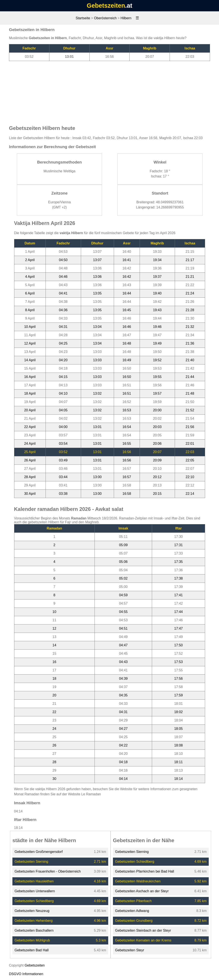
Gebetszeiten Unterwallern (35, 891)
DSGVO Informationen (26, 974)
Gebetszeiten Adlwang (132, 911)
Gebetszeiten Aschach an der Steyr (142, 891)
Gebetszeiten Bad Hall (32, 950)
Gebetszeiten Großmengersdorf (39, 852)
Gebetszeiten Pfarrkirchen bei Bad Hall (145, 871)
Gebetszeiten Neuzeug (32, 911)
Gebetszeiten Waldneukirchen (138, 881)
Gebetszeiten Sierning (31, 862)
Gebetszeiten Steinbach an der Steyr (143, 930)
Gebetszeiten (106, 6)
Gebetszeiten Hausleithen (34, 881)
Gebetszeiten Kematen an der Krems (143, 940)
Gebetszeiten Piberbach (133, 901)
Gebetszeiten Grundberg (134, 921)
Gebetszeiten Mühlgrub (32, 940)
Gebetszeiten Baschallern (34, 930)
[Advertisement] (109, 91)
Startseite (83, 18)
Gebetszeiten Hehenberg (34, 921)
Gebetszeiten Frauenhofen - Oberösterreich (48, 871)
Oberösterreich (105, 18)
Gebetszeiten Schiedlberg (34, 901)
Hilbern (126, 18)
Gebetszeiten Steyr (130, 950)
